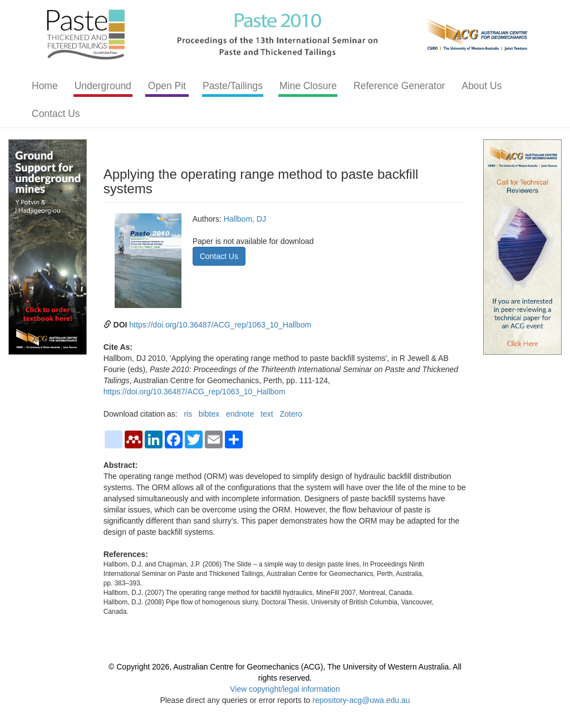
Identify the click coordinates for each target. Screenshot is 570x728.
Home (45, 86)
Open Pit (167, 86)
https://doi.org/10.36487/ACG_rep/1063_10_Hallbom (220, 325)
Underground (103, 86)
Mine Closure (308, 86)
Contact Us (56, 114)
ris (188, 414)
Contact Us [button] (219, 256)
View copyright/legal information (285, 689)
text (267, 414)
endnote (240, 414)
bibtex (209, 414)
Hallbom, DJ (245, 219)
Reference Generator (399, 86)
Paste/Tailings (233, 86)
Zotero (291, 414)
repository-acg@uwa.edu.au (361, 700)
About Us (481, 86)
